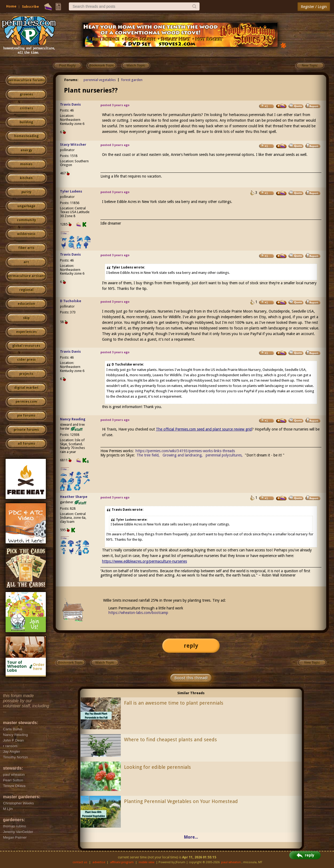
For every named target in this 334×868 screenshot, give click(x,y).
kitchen (26, 178)
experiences (26, 332)
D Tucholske (71, 301)
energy (26, 150)
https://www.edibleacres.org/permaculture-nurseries (145, 561)
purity (26, 192)
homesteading (26, 136)
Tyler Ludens (71, 191)
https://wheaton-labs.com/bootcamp (138, 613)
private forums (26, 430)
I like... (65, 233)
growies (26, 94)
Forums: (71, 80)
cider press (26, 360)
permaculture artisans (26, 276)
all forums (26, 444)
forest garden (132, 80)
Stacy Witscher (73, 145)
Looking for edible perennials (157, 767)
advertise (99, 862)
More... (191, 837)
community (26, 220)
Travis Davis (70, 104)
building (26, 122)
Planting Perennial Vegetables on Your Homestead (181, 801)
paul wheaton (231, 862)
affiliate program (122, 862)
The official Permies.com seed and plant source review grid (204, 429)
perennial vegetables (100, 80)
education (26, 304)
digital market (26, 388)
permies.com (26, 402)
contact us (80, 862)
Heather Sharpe (74, 497)
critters (26, 108)
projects (26, 374)
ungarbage (26, 206)
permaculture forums (26, 80)
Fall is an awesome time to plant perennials (174, 703)
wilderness (26, 234)
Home (11, 6)
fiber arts (26, 248)
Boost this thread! (191, 678)
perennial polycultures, (224, 455)
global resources (26, 346)
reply (191, 646)
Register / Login (314, 7)
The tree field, (148, 455)
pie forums (26, 416)
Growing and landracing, (183, 455)
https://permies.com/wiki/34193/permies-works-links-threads (185, 451)
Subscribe (30, 7)
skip (26, 318)
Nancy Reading (73, 419)
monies (26, 164)
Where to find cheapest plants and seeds (170, 740)
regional (26, 290)
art (26, 262)
